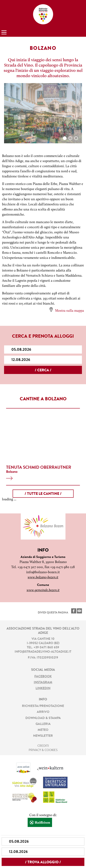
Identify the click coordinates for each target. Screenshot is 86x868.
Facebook (43, 677)
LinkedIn (43, 688)
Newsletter (43, 736)
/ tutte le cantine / (43, 494)
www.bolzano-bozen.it (43, 577)
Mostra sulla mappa (70, 311)
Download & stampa (43, 718)
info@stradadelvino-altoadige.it (43, 652)
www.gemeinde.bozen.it (43, 590)
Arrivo (43, 712)
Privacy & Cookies (43, 750)
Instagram (43, 682)
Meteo (43, 730)
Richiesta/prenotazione (43, 706)
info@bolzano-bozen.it (43, 572)
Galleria (43, 724)
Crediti (43, 746)
